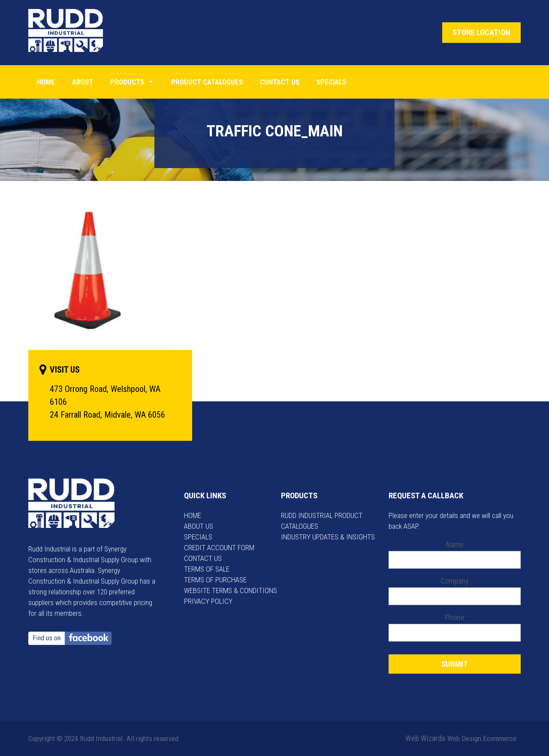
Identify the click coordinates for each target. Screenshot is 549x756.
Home (46, 82)
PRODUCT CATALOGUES (207, 82)
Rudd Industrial (72, 30)
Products (132, 82)
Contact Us (280, 82)
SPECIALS (198, 537)
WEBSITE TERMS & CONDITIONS (231, 590)
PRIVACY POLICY (208, 601)
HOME (193, 515)
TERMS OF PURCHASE (215, 580)
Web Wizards (425, 738)
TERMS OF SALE (207, 569)
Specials (331, 82)
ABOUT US (199, 526)
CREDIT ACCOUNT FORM (219, 548)
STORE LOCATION (481, 32)
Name (455, 544)
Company (455, 581)
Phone (455, 617)
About (83, 82)
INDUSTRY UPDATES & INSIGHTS (328, 537)
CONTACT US (203, 558)
